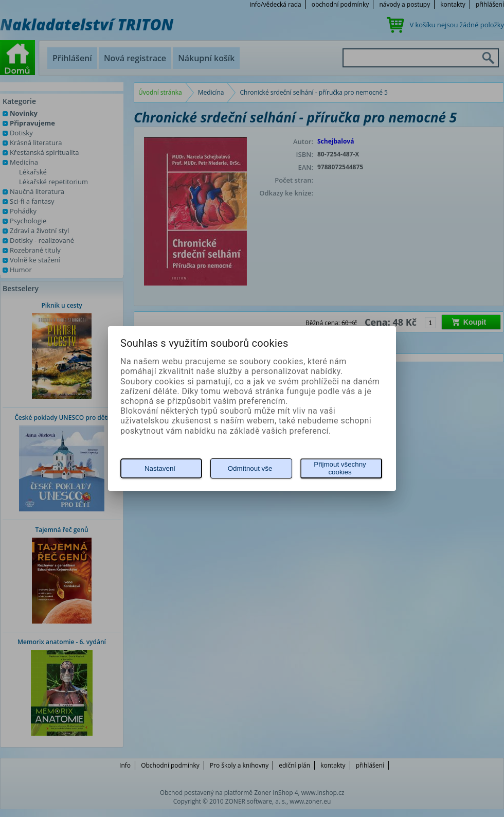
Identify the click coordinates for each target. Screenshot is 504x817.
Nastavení (160, 468)
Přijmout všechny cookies (340, 468)
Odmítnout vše (250, 468)
